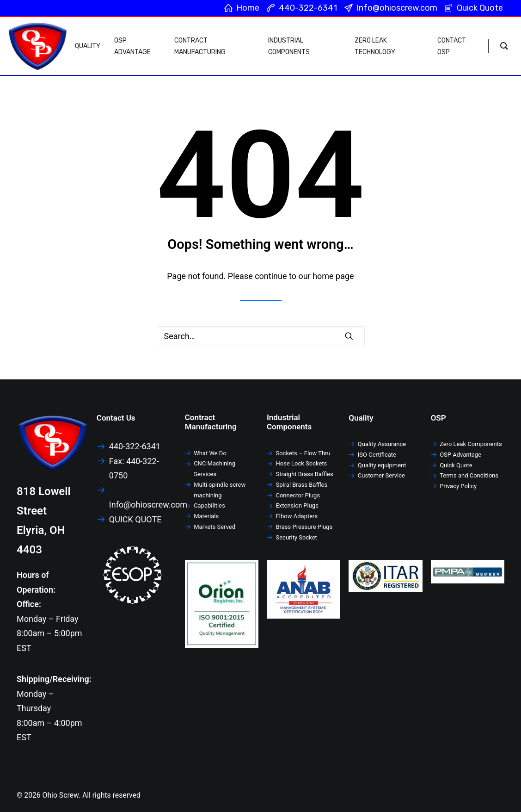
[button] (349, 336)
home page (333, 276)
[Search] (261, 336)
